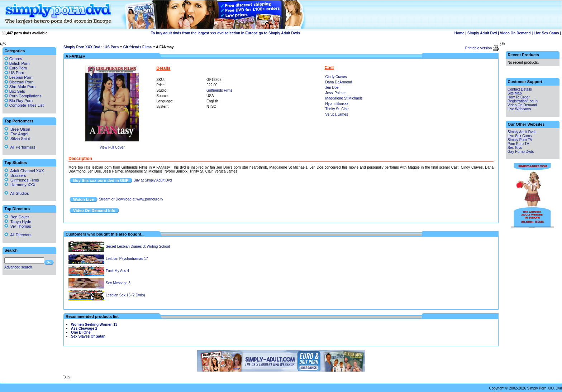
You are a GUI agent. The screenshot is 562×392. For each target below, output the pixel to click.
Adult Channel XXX (24, 171)
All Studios (16, 193)
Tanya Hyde (18, 222)
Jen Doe (332, 88)
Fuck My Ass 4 (117, 271)
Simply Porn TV (520, 140)
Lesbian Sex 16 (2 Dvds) (125, 295)
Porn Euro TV (518, 144)
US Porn (112, 47)
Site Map (515, 93)
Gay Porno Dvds (521, 152)
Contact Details (520, 89)
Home (459, 33)
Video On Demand (515, 33)
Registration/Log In (523, 101)
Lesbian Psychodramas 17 (127, 259)
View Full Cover (112, 147)
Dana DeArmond (339, 82)
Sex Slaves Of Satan (88, 336)
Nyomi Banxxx (337, 104)
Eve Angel (16, 134)
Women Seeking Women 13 (94, 325)
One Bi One (81, 332)
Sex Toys (515, 148)
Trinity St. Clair (337, 109)
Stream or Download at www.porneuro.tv (131, 199)
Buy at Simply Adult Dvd (153, 180)
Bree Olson (17, 129)
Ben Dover (17, 217)
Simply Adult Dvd (482, 33)
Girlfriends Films (137, 47)
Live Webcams (519, 109)
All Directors (18, 235)
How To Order (519, 97)
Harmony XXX (20, 185)
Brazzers (15, 175)
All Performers (20, 147)
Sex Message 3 (118, 283)
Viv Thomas (18, 226)
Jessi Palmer (336, 93)
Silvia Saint (17, 139)
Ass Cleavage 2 (84, 328)
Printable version (479, 48)
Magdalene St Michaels (344, 98)
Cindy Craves (336, 77)
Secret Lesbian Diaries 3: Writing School (138, 246)
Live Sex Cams (546, 33)
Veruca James (337, 114)
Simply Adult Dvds (522, 132)
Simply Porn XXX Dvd (82, 47)
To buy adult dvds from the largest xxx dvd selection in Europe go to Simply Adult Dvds (225, 33)
